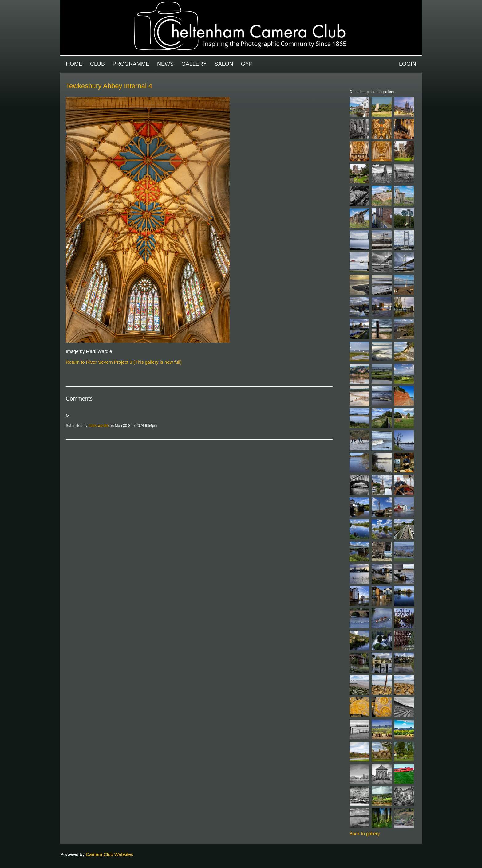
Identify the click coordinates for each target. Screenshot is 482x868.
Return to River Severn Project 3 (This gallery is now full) (124, 362)
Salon (224, 64)
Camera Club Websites (109, 854)
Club (97, 64)
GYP (247, 64)
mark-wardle (98, 426)
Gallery (194, 64)
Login (408, 64)
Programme (131, 64)
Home (74, 64)
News (165, 64)
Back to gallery (365, 833)
